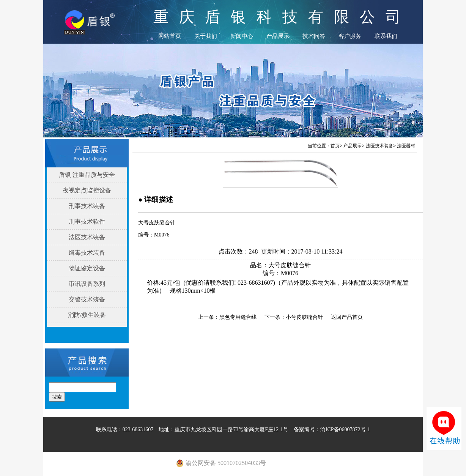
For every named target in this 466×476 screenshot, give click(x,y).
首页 (335, 146)
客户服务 (350, 36)
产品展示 (278, 36)
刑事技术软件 (87, 221)
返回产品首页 (347, 317)
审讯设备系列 (87, 284)
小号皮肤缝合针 (304, 317)
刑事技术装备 (87, 206)
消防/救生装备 (87, 315)
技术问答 (314, 36)
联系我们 (386, 36)
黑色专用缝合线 (238, 317)
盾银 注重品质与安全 (87, 175)
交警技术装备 (87, 299)
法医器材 (406, 146)
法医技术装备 (87, 237)
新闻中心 (242, 36)
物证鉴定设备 (87, 268)
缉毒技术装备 (87, 253)
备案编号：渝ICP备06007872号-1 (332, 430)
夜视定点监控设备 (87, 190)
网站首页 (170, 36)
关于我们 (206, 36)
